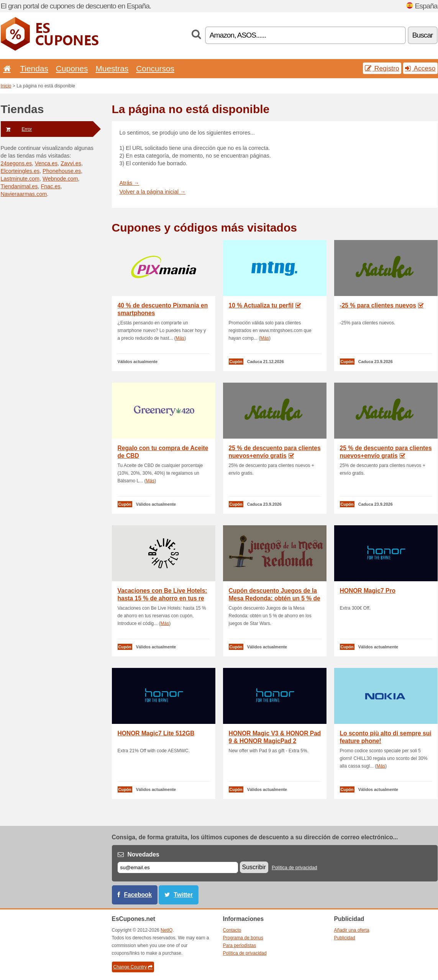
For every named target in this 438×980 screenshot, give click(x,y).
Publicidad (345, 938)
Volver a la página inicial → (153, 192)
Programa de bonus (243, 938)
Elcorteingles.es (20, 171)
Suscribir (254, 867)
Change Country (133, 967)
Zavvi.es (71, 163)
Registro (382, 68)
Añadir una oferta (352, 930)
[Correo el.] (178, 867)
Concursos (155, 68)
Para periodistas (240, 945)
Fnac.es (51, 186)
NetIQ (167, 930)
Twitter (183, 895)
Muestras (112, 68)
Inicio (6, 86)
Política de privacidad (294, 868)
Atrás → (130, 183)
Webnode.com (60, 179)
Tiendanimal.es (19, 186)
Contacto (232, 930)
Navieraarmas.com (24, 194)
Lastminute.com (20, 179)
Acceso (420, 68)
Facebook (138, 895)
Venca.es (46, 163)
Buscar (423, 35)
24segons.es (16, 163)
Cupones (72, 68)
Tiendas (34, 68)
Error (16, 129)
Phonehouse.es (62, 171)
